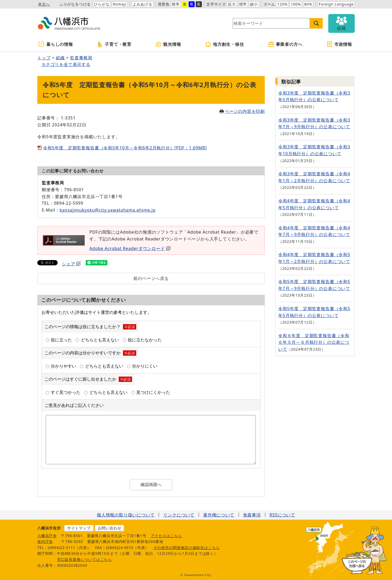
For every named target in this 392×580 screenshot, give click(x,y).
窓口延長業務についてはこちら (85, 559)
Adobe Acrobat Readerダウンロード (130, 248)
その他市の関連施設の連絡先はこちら (187, 548)
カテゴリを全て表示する (66, 64)
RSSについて (282, 515)
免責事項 (252, 515)
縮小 (254, 4)
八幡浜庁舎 (47, 536)
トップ (44, 58)
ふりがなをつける (75, 4)
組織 (60, 58)
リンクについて (179, 515)
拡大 (232, 4)
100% (296, 4)
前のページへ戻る (151, 278)
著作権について (219, 515)
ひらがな (102, 4)
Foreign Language (336, 4)
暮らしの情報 (56, 44)
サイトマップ (79, 528)
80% (308, 4)
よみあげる (143, 4)
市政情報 (339, 44)
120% (282, 4)
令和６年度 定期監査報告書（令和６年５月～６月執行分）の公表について (314, 342)
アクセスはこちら (166, 536)
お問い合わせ (110, 528)
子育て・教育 (114, 44)
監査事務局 (81, 58)
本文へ (44, 4)
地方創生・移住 (225, 44)
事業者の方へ (285, 44)
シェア (71, 264)
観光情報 (168, 44)
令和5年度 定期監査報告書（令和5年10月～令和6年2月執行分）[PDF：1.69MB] (125, 148)
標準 (176, 4)
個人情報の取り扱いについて (126, 515)
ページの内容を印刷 (242, 111)
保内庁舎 (45, 541)
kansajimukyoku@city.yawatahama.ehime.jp (108, 210)
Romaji (119, 4)
